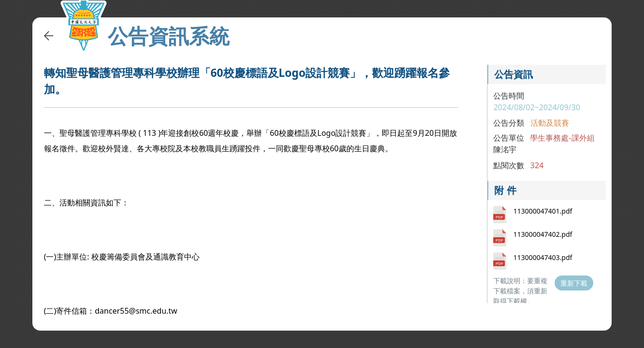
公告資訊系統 (169, 36)
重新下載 (574, 283)
